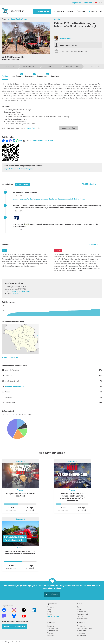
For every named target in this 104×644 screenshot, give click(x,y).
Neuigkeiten (29, 75)
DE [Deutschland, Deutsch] (98, 3)
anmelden (88, 3)
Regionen (51, 635)
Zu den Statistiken (9, 358)
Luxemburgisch (27, 169)
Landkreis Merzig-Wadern (17, 19)
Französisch (16, 169)
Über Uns (81, 11)
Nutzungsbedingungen (85, 628)
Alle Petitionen (53, 628)
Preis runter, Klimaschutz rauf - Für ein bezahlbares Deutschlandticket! (20, 552)
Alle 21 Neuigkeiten (89, 184)
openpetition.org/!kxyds (43, 140)
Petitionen (59, 11)
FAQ (78, 607)
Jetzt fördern (52, 594)
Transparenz (81, 626)
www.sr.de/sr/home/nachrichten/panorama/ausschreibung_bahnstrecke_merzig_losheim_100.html (49, 199)
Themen (50, 633)
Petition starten (42, 11)
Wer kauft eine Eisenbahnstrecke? (25, 192)
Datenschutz (81, 631)
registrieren (77, 3)
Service (70, 11)
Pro (5, 251)
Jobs (49, 609)
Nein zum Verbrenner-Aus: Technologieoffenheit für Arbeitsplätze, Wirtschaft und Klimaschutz (72, 497)
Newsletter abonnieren (15, 626)
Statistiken (55, 76)
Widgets (80, 609)
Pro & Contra (16, 75)
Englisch (7, 169)
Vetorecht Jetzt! (82, 619)
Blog (49, 612)
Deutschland (20, 461)
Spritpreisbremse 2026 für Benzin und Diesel (20, 495)
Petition (5, 76)
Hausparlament (82, 614)
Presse (50, 614)
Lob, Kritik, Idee (53, 616)
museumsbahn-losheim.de (15, 386)
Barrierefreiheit (82, 635)
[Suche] (101, 11)
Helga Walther (66, 39)
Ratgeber (51, 626)
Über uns (51, 607)
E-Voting (80, 616)
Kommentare (42, 75)
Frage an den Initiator (68, 128)
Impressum (81, 633)
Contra (58, 251)
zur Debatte (92, 244)
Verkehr (57, 19)
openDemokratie (83, 612)
